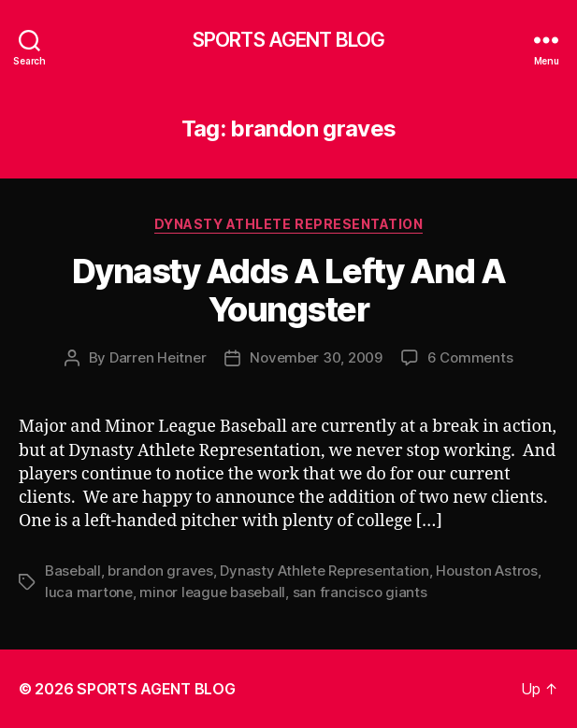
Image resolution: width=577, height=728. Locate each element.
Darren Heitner (158, 357)
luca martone (89, 592)
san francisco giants (360, 592)
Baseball (73, 571)
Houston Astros (486, 571)
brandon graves (160, 571)
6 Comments (470, 357)
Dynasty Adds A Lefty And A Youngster (288, 290)
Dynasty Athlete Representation (288, 224)
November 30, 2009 (316, 357)
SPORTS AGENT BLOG (288, 40)
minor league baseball (212, 592)
